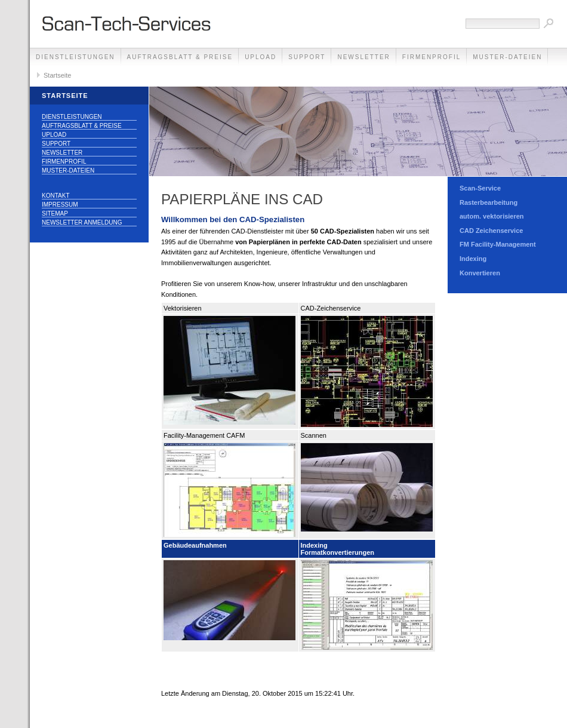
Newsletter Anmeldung (82, 222)
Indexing (473, 259)
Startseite (57, 75)
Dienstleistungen (76, 57)
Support (307, 57)
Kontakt (56, 196)
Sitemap (55, 214)
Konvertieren (480, 273)
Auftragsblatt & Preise (180, 57)
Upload (261, 57)
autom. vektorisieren (492, 216)
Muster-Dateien (507, 57)
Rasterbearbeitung (489, 202)
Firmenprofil (432, 57)
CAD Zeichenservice (491, 231)
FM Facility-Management (498, 244)
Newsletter (363, 57)
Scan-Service (480, 188)
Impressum (60, 205)
